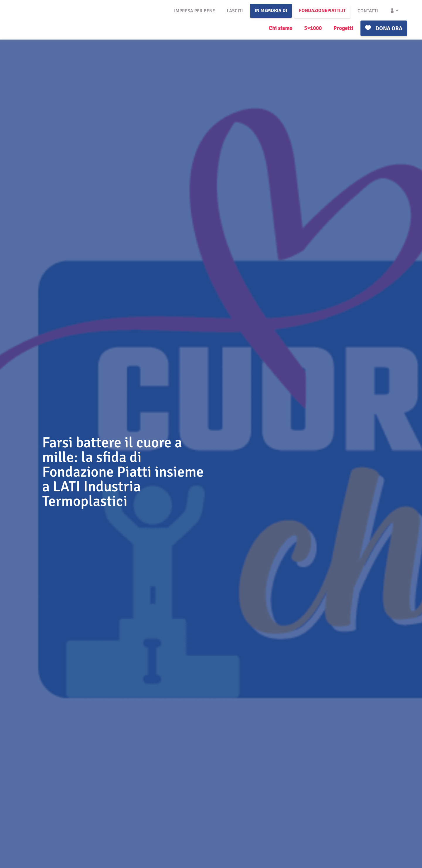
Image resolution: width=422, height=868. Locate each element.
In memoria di (271, 11)
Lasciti (235, 11)
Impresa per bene (195, 11)
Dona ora (389, 28)
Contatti (368, 11)
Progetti (343, 28)
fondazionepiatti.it (322, 11)
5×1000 (313, 28)
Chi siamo (281, 28)
